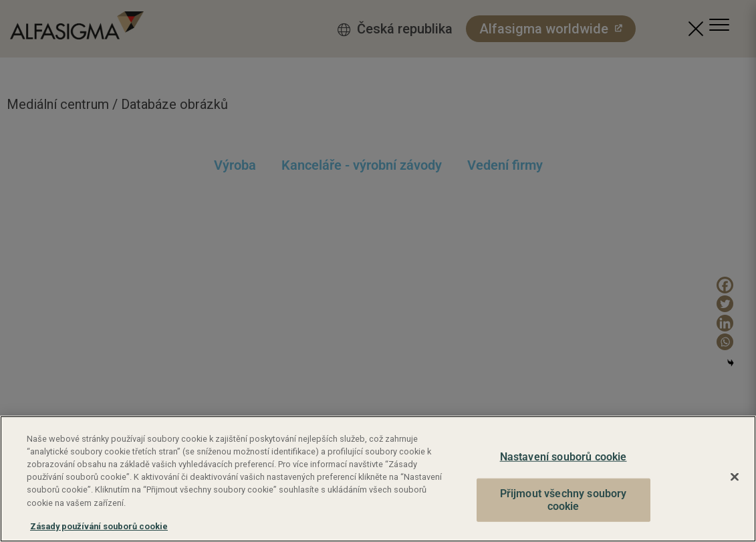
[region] (378, 479)
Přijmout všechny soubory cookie (563, 500)
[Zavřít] (735, 477)
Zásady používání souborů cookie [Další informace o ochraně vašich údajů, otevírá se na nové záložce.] (99, 526)
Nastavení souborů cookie (563, 457)
